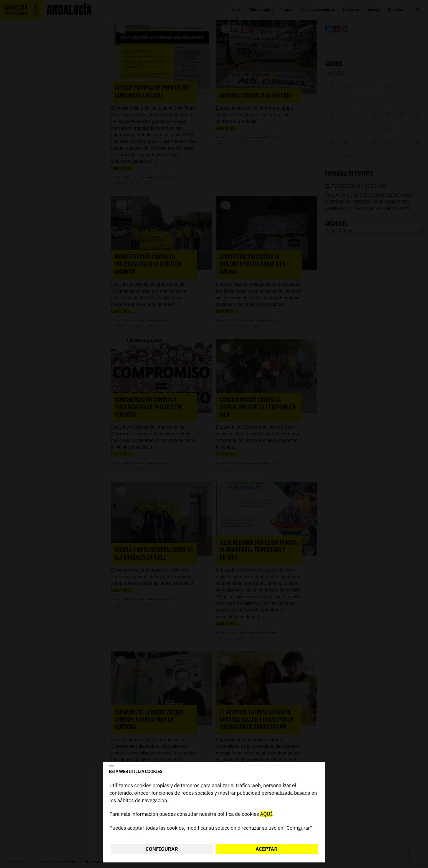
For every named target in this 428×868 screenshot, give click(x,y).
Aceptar (266, 849)
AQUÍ (266, 814)
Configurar (162, 849)
